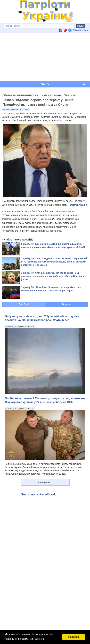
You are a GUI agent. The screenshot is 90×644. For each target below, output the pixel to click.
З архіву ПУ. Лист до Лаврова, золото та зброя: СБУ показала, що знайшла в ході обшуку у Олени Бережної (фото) (52, 276)
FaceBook (24, 304)
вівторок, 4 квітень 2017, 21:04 (16, 110)
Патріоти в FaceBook (38, 494)
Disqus (66, 304)
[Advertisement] (45, 57)
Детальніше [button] (37, 639)
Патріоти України (77, 205)
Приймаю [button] (74, 637)
